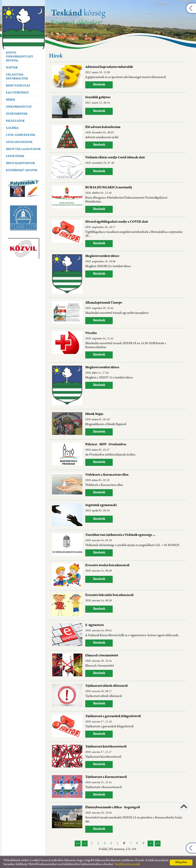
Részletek (99, 84)
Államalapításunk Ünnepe (104, 302)
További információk (127, 863)
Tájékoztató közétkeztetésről (106, 746)
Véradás (91, 332)
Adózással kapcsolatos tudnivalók (109, 66)
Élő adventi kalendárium (103, 126)
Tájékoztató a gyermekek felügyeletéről (113, 716)
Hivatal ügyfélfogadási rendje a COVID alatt (117, 221)
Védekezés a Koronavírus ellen (107, 474)
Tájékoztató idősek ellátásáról (106, 685)
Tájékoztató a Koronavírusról (106, 776)
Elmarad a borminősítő (102, 655)
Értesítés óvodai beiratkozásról (107, 565)
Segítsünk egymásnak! (101, 504)
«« (78, 842)
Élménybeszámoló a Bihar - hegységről (113, 807)
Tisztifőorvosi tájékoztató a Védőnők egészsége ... (120, 534)
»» (158, 842)
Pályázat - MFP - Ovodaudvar (106, 444)
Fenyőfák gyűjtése (98, 97)
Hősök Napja (94, 413)
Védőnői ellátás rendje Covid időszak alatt (115, 157)
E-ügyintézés (95, 624)
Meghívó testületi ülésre (102, 255)
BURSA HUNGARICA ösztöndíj (109, 187)
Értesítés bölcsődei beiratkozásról (109, 594)
